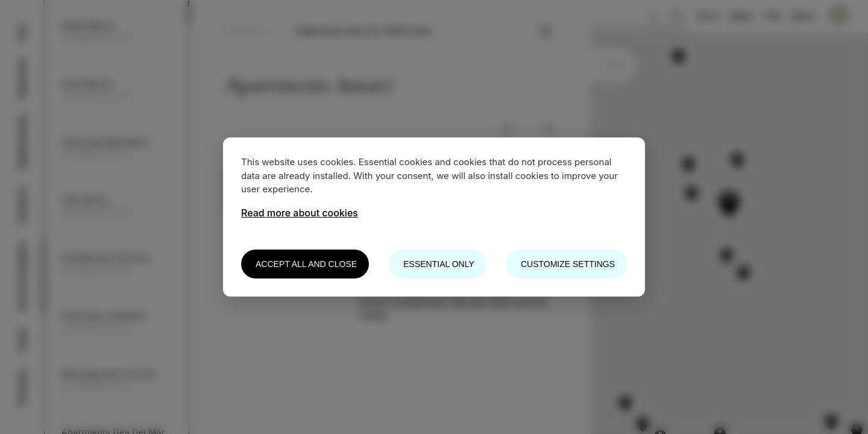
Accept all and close (306, 264)
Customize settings (568, 264)
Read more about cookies (300, 213)
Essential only (439, 264)
